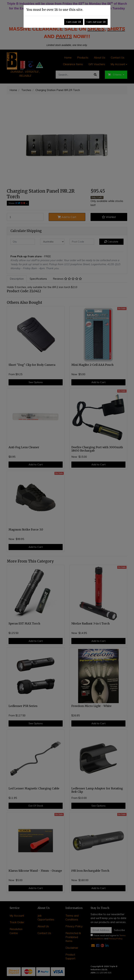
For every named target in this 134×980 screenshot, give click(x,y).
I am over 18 (74, 22)
